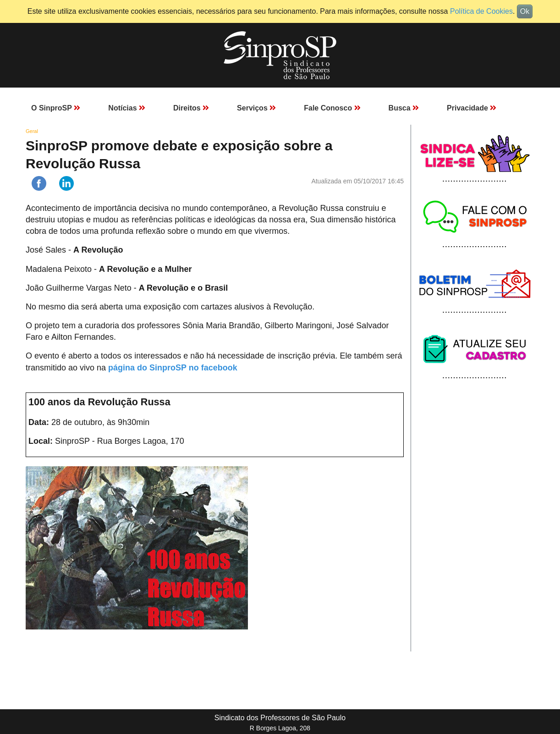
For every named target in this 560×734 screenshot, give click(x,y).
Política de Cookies (481, 11)
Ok (525, 11)
